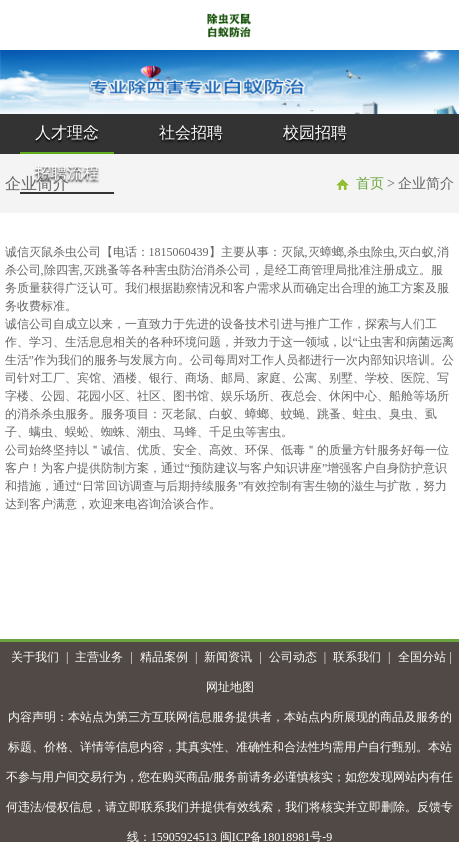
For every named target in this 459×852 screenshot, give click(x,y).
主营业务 (99, 657)
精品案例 (164, 657)
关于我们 (35, 657)
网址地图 (230, 687)
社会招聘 (191, 132)
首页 (370, 183)
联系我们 (357, 657)
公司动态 (293, 657)
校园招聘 (315, 132)
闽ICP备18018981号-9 (276, 837)
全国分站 (422, 657)
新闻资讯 (228, 657)
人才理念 (67, 132)
